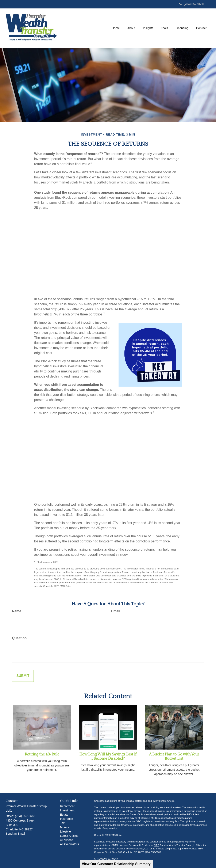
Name (17, 611)
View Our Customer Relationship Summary (116, 864)
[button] (131, 28)
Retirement (67, 806)
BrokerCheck (167, 801)
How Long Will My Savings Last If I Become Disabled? (108, 757)
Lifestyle (65, 831)
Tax (62, 823)
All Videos (67, 840)
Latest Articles (69, 836)
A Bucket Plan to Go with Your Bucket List (174, 757)
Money (65, 827)
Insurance (67, 819)
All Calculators (70, 844)
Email (116, 611)
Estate (64, 815)
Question (19, 638)
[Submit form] (23, 676)
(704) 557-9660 (192, 4)
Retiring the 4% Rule (42, 754)
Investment (67, 810)
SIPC (157, 845)
